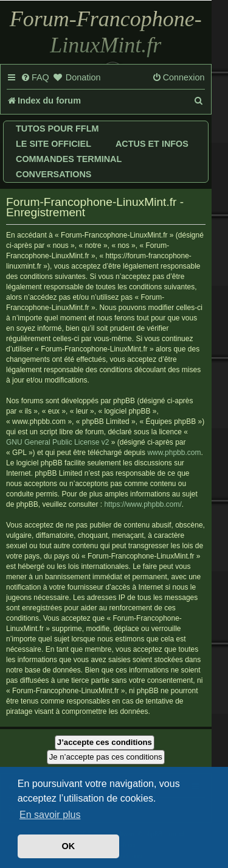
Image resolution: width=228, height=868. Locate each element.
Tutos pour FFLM (57, 129)
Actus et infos (152, 144)
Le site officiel (54, 144)
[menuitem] (35, 78)
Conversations (54, 174)
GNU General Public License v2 (57, 442)
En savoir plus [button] (50, 815)
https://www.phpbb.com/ (143, 504)
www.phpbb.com (174, 453)
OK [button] (69, 846)
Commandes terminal (69, 159)
